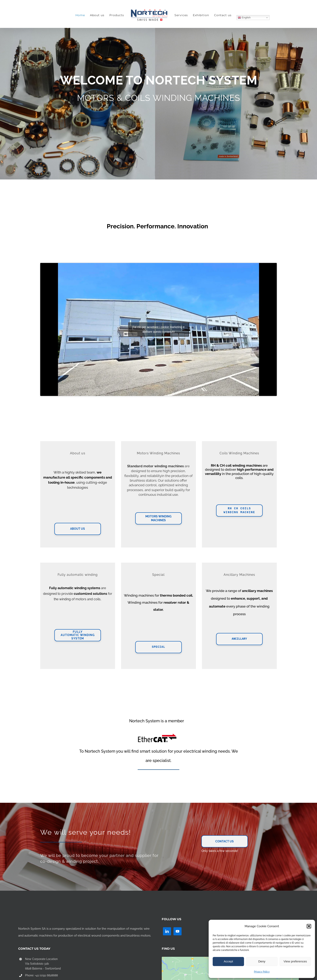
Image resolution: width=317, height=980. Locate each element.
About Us (78, 529)
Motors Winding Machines (158, 518)
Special (158, 647)
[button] (309, 926)
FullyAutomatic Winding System (78, 635)
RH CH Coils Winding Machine (239, 510)
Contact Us (225, 841)
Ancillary (239, 639)
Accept (228, 961)
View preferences (295, 961)
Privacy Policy (262, 972)
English (244, 18)
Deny (262, 961)
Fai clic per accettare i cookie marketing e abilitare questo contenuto (158, 329)
